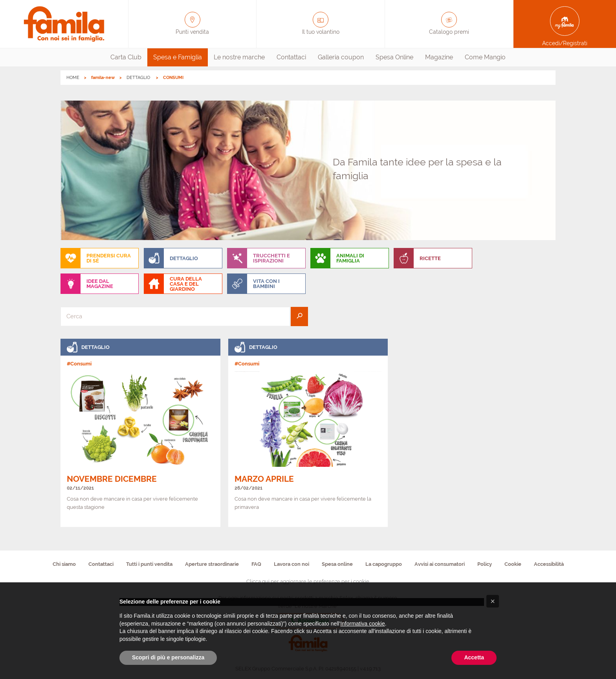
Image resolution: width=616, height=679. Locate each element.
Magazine (439, 57)
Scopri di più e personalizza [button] (168, 657)
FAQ (256, 564)
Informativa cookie (363, 624)
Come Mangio (485, 57)
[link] (140, 433)
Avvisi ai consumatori (440, 564)
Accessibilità (549, 564)
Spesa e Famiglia (178, 57)
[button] (493, 601)
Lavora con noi (291, 564)
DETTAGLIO (139, 78)
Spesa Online (394, 57)
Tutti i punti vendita (149, 564)
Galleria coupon (341, 57)
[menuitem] (126, 57)
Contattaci (291, 57)
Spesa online (337, 564)
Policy (485, 564)
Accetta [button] (474, 657)
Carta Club (126, 57)
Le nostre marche (239, 57)
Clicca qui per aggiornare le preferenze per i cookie (308, 581)
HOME (73, 78)
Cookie (513, 564)
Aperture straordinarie (212, 564)
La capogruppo (384, 564)
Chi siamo (64, 564)
